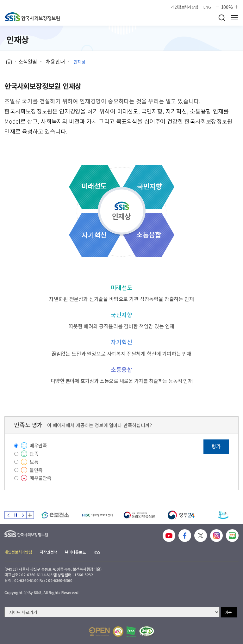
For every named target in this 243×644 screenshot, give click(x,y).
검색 (222, 18)
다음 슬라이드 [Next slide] (23, 515)
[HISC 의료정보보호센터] (97, 515)
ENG (207, 7)
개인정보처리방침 (185, 7)
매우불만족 (41, 478)
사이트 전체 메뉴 (234, 18)
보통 (34, 462)
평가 (216, 446)
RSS (97, 552)
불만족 (36, 470)
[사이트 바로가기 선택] (112, 612)
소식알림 (28, 61)
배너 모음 (30, 515)
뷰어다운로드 (75, 552)
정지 (16, 515)
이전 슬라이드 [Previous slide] (8, 515)
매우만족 (38, 445)
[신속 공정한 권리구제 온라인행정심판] (139, 515)
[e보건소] (55, 515)
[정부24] (181, 515)
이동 (228, 612)
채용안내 (55, 61)
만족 (34, 454)
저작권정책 (48, 552)
